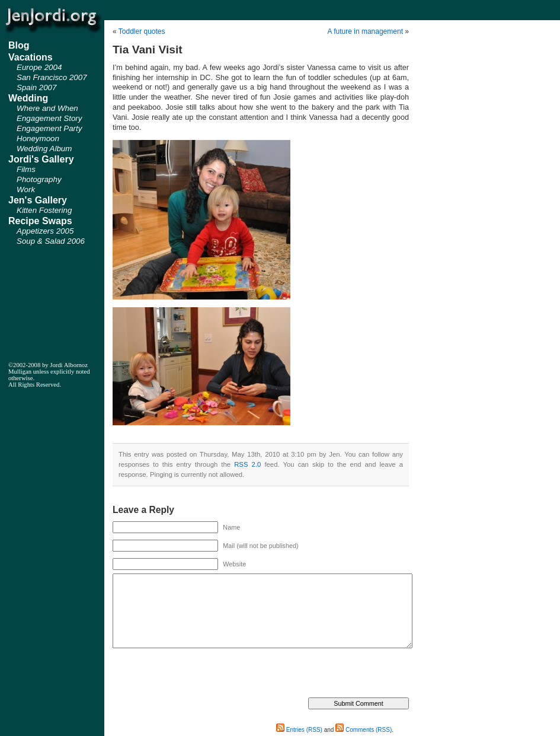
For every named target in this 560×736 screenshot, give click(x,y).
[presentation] (203, 674)
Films (26, 169)
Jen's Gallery (38, 200)
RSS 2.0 (247, 464)
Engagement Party (49, 128)
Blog (19, 45)
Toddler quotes (142, 31)
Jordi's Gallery (41, 159)
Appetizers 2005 (45, 231)
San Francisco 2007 (52, 77)
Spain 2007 (36, 87)
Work (26, 189)
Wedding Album (44, 149)
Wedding (28, 98)
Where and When (47, 108)
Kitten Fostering (44, 210)
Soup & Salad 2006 (51, 241)
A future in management (365, 31)
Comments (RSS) (364, 730)
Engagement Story (49, 118)
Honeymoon (38, 138)
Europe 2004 (39, 67)
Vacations (31, 57)
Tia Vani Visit (148, 50)
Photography (39, 179)
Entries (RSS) (299, 730)
